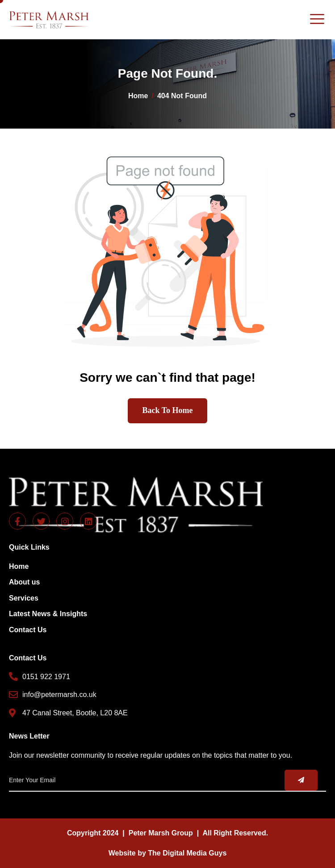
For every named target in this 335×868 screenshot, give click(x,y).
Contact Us (28, 630)
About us (24, 582)
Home (19, 566)
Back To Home (167, 410)
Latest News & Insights (48, 614)
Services (24, 598)
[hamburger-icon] (317, 20)
